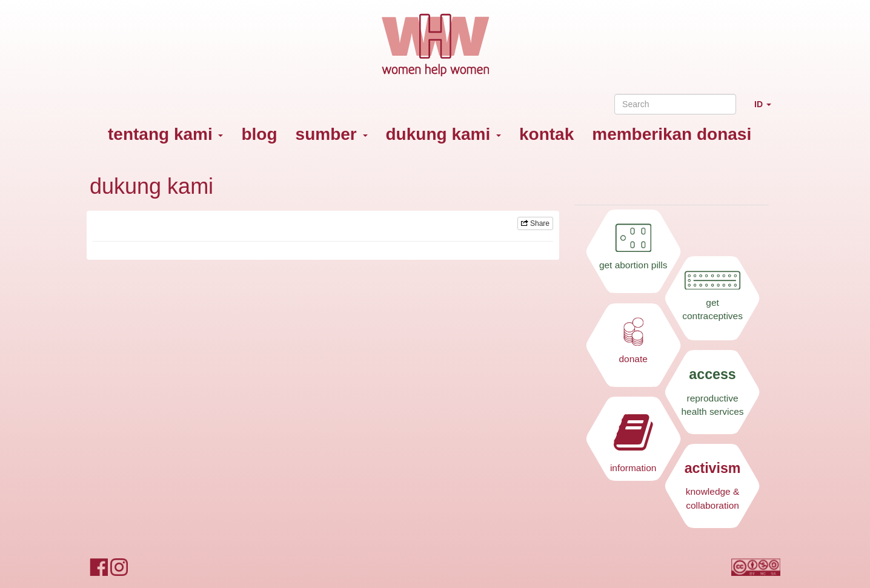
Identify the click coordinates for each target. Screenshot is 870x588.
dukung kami (443, 134)
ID (767, 109)
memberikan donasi (672, 134)
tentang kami (165, 134)
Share (535, 223)
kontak (546, 134)
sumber (332, 134)
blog (259, 134)
